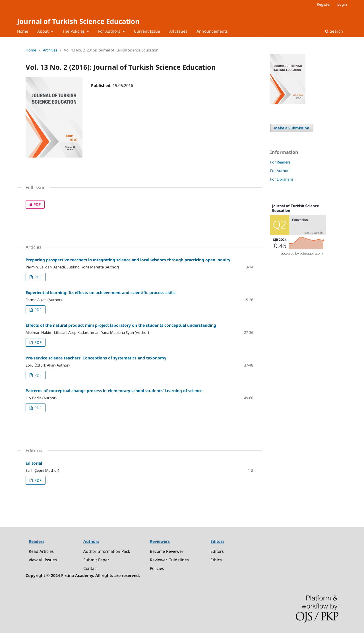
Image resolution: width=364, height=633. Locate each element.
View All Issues (43, 560)
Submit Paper (96, 560)
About (44, 31)
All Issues (178, 31)
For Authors (110, 31)
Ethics (216, 560)
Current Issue (147, 31)
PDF (33, 204)
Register (324, 4)
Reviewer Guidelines (169, 560)
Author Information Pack (107, 551)
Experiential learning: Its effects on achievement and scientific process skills (101, 292)
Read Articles (41, 551)
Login (342, 4)
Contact (91, 568)
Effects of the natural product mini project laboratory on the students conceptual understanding (121, 325)
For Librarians (282, 179)
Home (23, 31)
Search (334, 31)
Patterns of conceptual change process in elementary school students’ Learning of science (114, 391)
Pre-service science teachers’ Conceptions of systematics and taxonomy (96, 358)
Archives (50, 50)
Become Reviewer (167, 551)
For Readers (280, 162)
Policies (157, 568)
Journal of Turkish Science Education (78, 21)
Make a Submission (292, 128)
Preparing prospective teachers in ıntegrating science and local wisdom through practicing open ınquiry (128, 260)
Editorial (34, 463)
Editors (217, 551)
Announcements (212, 31)
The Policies (74, 31)
